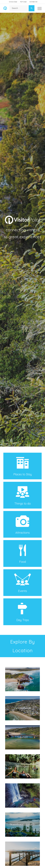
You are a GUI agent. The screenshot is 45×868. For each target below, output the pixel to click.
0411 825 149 (33, 2)
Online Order (13, 2)
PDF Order (23, 2)
